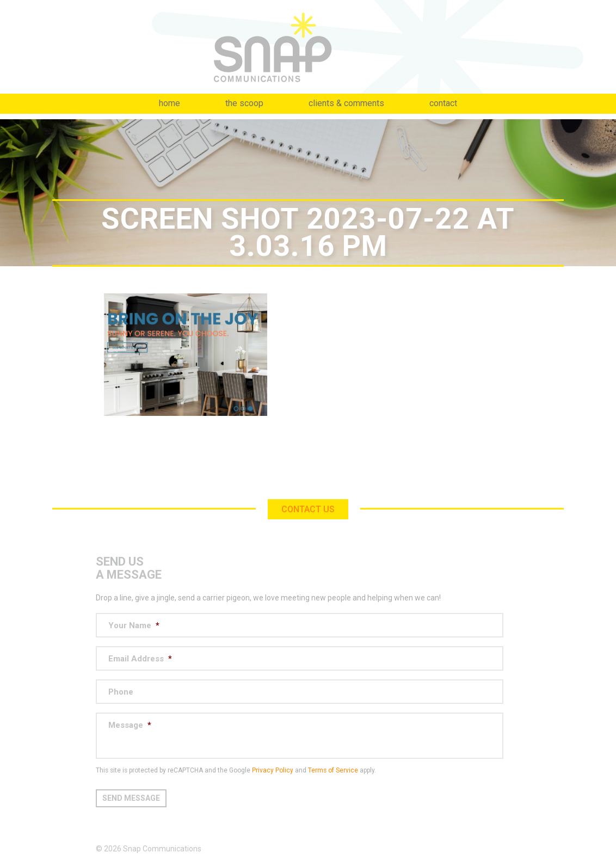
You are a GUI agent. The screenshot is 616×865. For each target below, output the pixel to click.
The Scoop (244, 103)
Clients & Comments (346, 103)
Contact (443, 103)
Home (170, 103)
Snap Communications (308, 47)
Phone (121, 692)
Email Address (140, 659)
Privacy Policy (273, 770)
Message (130, 725)
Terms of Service (333, 770)
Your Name (134, 625)
